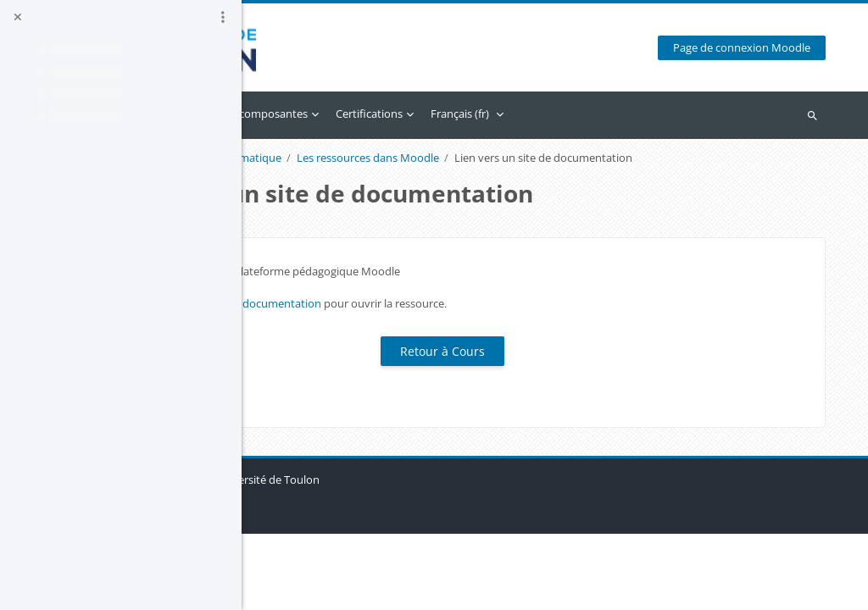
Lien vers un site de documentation (445, 324)
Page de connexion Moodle (753, 48)
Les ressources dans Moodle (581, 158)
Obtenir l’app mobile (337, 588)
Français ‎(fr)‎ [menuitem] (673, 114)
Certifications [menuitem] (582, 114)
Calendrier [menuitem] (359, 114)
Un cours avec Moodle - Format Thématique (384, 158)
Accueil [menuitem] (299, 114)
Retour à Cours (555, 372)
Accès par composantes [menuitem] (461, 114)
